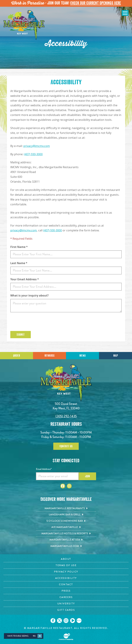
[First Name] (66, 254)
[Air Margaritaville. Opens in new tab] (66, 527)
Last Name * (19, 263)
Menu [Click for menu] (82, 356)
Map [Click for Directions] (116, 356)
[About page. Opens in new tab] (66, 559)
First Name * (19, 247)
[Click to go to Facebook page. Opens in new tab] (63, 486)
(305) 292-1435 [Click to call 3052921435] (66, 416)
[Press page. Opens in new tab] (66, 591)
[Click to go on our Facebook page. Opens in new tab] (53, 621)
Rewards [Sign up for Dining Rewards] (49, 356)
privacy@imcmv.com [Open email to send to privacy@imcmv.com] (37, 146)
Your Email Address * (25, 279)
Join (87, 476)
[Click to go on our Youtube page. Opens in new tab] (73, 621)
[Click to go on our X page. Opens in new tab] (59, 621)
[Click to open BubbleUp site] (66, 637)
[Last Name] (66, 270)
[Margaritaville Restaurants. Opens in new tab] (66, 508)
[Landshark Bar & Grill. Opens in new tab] (66, 515)
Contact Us (66, 446)
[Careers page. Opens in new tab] (66, 597)
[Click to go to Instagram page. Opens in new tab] (69, 486)
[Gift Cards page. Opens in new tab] (66, 610)
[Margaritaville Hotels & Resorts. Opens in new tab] (66, 534)
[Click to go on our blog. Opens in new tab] (79, 621)
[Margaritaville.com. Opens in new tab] (66, 546)
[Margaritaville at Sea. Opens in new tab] (66, 540)
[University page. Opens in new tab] (66, 604)
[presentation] (36, 322)
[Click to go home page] (24, 25)
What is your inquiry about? (29, 295)
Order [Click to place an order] (16, 356)
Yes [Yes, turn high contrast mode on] (34, 636)
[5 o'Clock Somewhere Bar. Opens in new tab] (66, 521)
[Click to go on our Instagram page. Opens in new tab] (66, 621)
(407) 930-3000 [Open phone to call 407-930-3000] (33, 154)
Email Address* (44, 469)
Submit (21, 335)
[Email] (66, 287)
